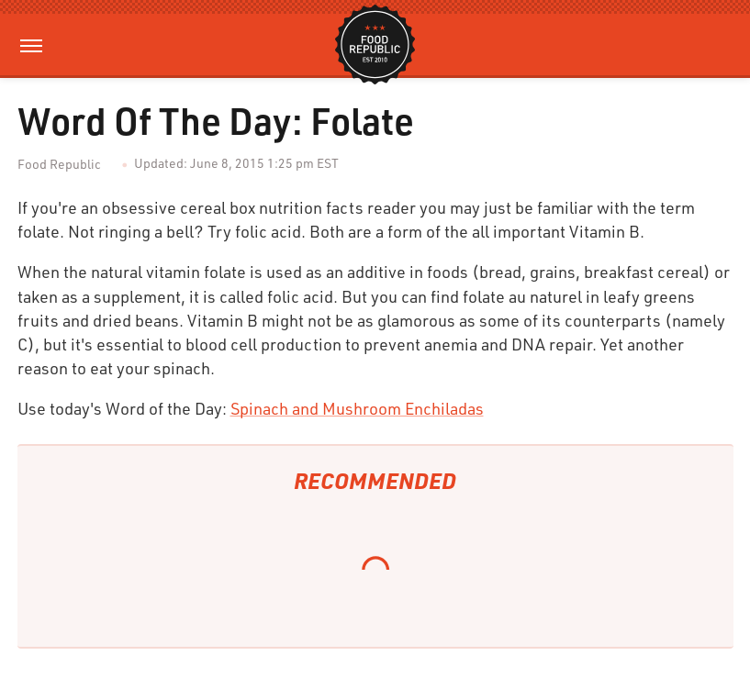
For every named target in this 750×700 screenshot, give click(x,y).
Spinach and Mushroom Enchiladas (357, 408)
